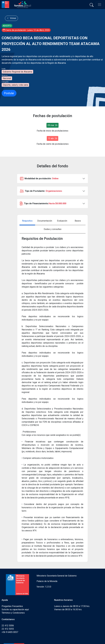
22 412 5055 (8, 629)
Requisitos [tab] (27, 221)
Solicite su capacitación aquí (15, 609)
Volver (11, 18)
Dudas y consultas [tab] (53, 229)
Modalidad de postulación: (39, 179)
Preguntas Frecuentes (12, 606)
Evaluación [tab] (62, 221)
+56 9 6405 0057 (10, 632)
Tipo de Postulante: (41, 191)
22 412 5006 (8, 626)
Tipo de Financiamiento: (43, 204)
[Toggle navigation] (100, 5)
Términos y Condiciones (13, 613)
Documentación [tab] (45, 221)
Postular (9, 93)
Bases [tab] (78, 221)
